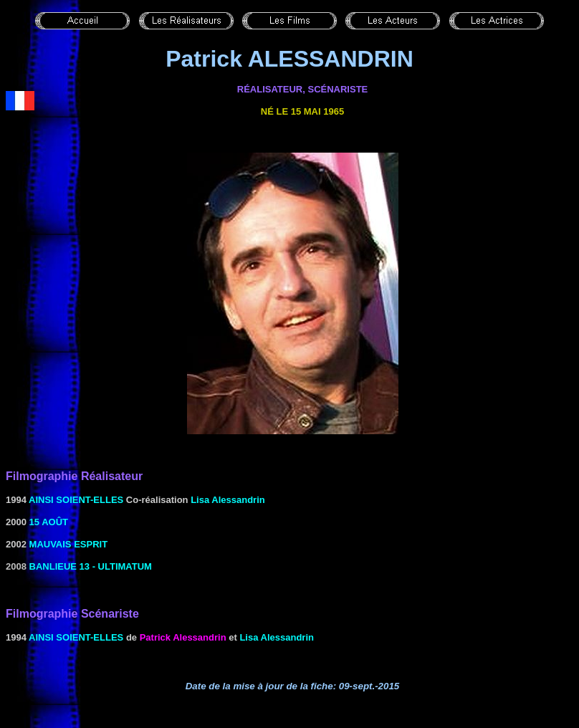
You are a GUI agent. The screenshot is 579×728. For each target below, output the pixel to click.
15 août (49, 522)
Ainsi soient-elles (76, 500)
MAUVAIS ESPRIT (69, 544)
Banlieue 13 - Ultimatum (91, 566)
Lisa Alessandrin (228, 500)
